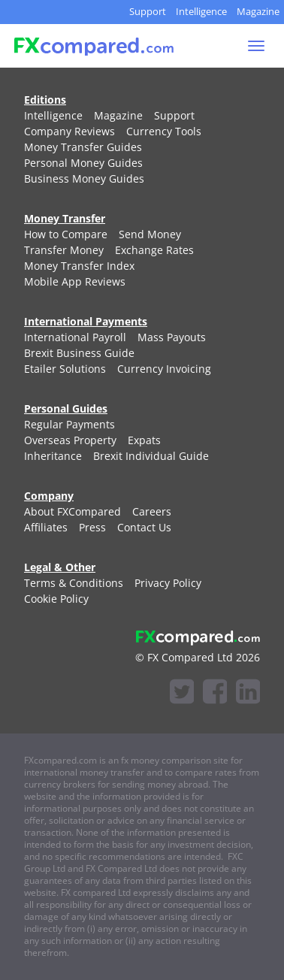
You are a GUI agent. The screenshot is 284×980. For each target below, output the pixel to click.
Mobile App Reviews (75, 281)
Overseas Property (70, 440)
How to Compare (66, 234)
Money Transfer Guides (83, 147)
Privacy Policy (168, 583)
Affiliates (46, 527)
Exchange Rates (154, 250)
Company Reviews (69, 131)
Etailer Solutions (65, 369)
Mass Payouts (172, 337)
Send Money (150, 234)
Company (49, 496)
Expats (144, 440)
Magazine (258, 11)
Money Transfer (65, 218)
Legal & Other (60, 567)
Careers (152, 511)
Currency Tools (164, 131)
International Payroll (75, 337)
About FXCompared (73, 511)
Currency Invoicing (164, 369)
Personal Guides (66, 408)
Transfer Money (64, 250)
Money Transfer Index (79, 266)
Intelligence (201, 11)
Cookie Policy (56, 599)
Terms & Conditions (74, 583)
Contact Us (144, 527)
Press (92, 527)
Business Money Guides (84, 178)
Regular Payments (69, 424)
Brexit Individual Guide (151, 456)
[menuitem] (53, 115)
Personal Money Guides (83, 163)
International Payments (86, 321)
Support (148, 11)
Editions (45, 100)
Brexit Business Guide (79, 353)
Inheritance (53, 456)
